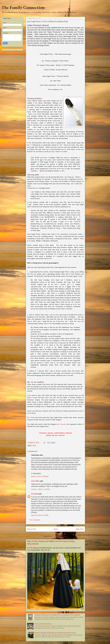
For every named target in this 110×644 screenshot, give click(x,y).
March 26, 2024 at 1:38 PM (40, 515)
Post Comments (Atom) (60, 536)
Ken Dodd (35, 494)
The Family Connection (23, 7)
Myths (34, 446)
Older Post (80, 529)
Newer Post (32, 529)
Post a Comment (35, 520)
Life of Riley (35, 481)
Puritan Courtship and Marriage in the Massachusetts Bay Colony (55, 633)
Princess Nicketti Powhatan (43, 624)
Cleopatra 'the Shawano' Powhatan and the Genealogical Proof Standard (57, 615)
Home (56, 529)
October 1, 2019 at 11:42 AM (40, 489)
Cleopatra (63, 424)
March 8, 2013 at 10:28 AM (40, 476)
